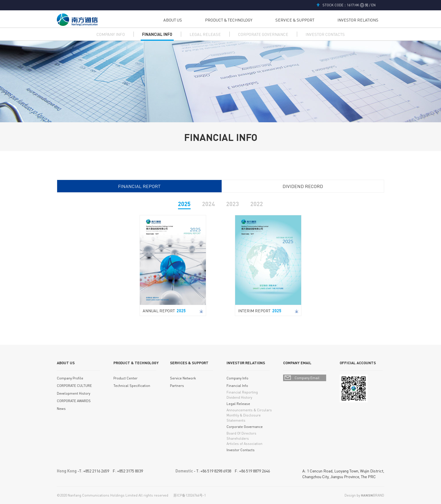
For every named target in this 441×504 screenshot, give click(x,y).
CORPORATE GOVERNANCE (263, 34)
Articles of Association (244, 444)
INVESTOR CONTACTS (325, 34)
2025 (184, 204)
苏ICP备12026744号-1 (190, 495)
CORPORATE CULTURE (74, 386)
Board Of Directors (241, 433)
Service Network (183, 378)
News (61, 409)
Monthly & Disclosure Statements (244, 418)
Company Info (237, 378)
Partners (177, 386)
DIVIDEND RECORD (303, 186)
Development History (73, 393)
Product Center (125, 378)
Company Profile (70, 378)
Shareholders (238, 438)
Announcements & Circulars (249, 410)
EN (373, 5)
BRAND (373, 495)
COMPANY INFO (111, 34)
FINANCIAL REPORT (139, 186)
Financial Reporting (242, 392)
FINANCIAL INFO (157, 34)
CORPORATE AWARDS (74, 401)
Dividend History (239, 397)
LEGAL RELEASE (205, 34)
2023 (233, 204)
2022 (257, 204)
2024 (208, 204)
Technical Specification (132, 386)
